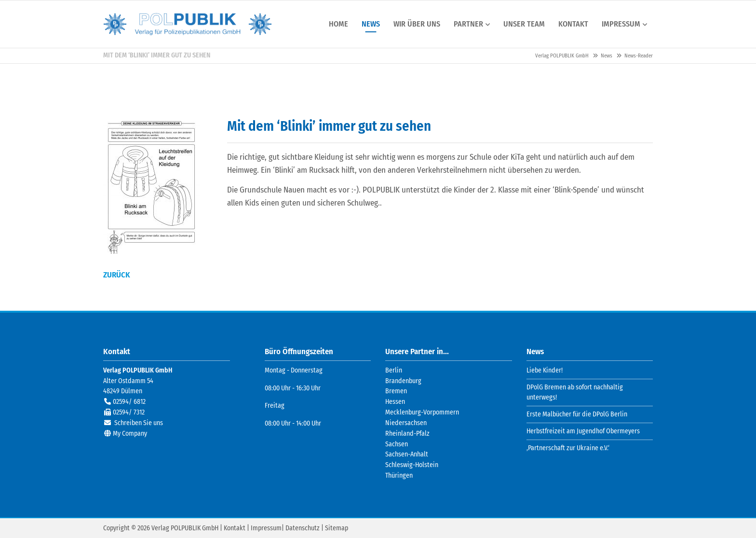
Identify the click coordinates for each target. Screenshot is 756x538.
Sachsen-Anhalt (407, 454)
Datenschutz (303, 528)
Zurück (117, 274)
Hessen (395, 402)
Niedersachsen (406, 422)
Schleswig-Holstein (412, 465)
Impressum (266, 528)
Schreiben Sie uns (139, 422)
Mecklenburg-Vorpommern (422, 412)
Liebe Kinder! (545, 370)
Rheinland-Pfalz (407, 433)
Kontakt (235, 528)
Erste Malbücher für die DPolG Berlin (577, 414)
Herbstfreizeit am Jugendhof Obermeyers (583, 431)
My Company (130, 433)
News (607, 56)
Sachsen (397, 444)
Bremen (396, 391)
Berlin (394, 370)
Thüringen (399, 475)
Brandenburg (403, 380)
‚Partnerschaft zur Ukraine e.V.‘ (568, 448)
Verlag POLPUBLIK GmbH (188, 24)
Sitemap (337, 528)
